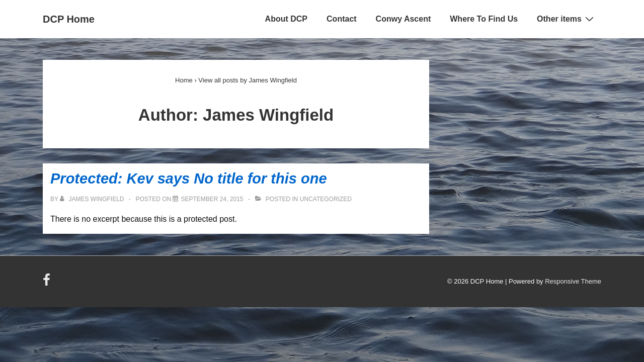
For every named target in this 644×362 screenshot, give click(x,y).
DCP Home (69, 19)
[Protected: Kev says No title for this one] (212, 199)
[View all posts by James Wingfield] (93, 199)
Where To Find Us (484, 19)
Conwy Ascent (404, 19)
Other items (567, 19)
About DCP (286, 19)
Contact (342, 19)
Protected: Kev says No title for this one (189, 178)
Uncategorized (326, 199)
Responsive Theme (573, 281)
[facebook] (48, 283)
